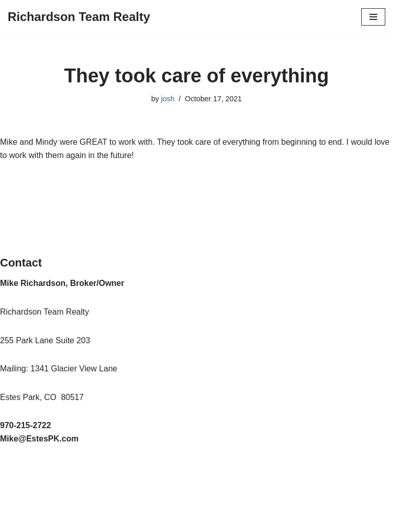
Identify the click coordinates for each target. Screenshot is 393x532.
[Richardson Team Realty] (79, 17)
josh (168, 99)
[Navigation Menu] (373, 17)
